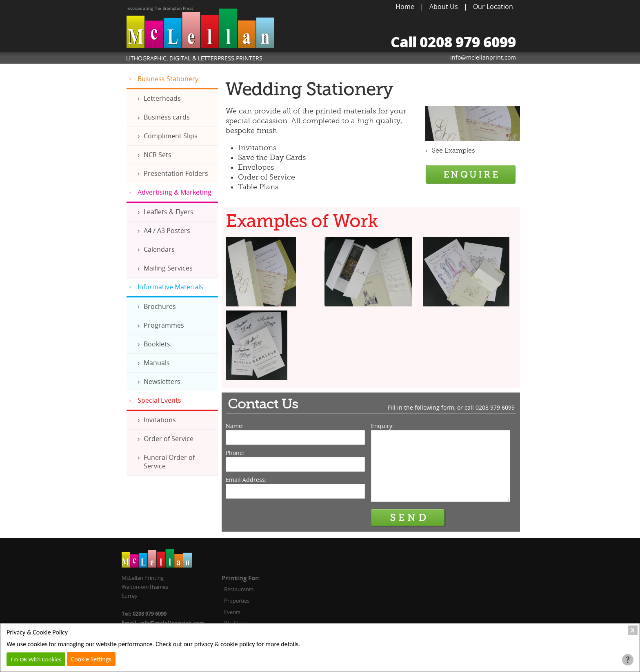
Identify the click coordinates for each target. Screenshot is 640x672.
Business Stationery (168, 79)
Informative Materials (170, 287)
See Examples (453, 151)
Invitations (160, 420)
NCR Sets (158, 155)
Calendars (159, 249)
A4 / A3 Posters (167, 231)
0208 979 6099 (495, 407)
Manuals (157, 363)
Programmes (164, 325)
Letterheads (162, 98)
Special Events (159, 400)
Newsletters (162, 381)
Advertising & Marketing (174, 192)
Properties (237, 601)
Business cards (167, 117)
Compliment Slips (171, 136)
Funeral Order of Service (169, 462)
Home (405, 7)
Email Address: (246, 480)
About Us (444, 7)
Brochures (160, 306)
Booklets (157, 344)
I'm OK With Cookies (36, 659)
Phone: (235, 453)
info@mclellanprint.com (483, 57)
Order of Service (169, 439)
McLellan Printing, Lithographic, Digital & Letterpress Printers (200, 35)
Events (232, 612)
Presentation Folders (176, 173)
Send (409, 518)
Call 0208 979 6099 (453, 42)
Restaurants (239, 589)
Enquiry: (382, 426)
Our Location (493, 7)
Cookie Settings (91, 659)
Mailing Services (168, 268)
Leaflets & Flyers (169, 212)
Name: (235, 426)
